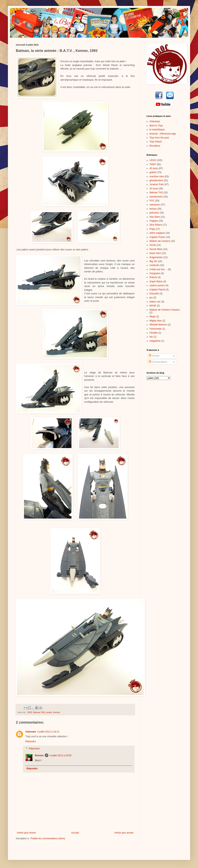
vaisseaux (155, 205)
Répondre (31, 741)
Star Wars (155, 217)
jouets (49, 712)
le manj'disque (157, 130)
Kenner (57, 712)
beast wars (155, 253)
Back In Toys (156, 126)
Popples (154, 221)
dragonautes (156, 257)
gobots (153, 172)
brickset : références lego (163, 134)
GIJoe (153, 245)
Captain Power (157, 237)
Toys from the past (159, 138)
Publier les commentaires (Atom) (48, 838)
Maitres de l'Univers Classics (165, 310)
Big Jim (153, 261)
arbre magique (157, 233)
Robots (153, 277)
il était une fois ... (158, 269)
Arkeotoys (155, 121)
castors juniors (157, 285)
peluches (154, 213)
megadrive (155, 341)
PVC (152, 201)
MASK (153, 306)
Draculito (154, 294)
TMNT (153, 164)
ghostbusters (156, 180)
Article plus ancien (124, 833)
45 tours (154, 168)
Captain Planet (157, 290)
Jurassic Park (157, 184)
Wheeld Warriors (158, 325)
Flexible (154, 333)
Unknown (31, 732)
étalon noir (155, 302)
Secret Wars (156, 249)
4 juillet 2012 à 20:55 (60, 755)
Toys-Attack (156, 142)
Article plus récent (26, 833)
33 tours (154, 189)
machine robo (157, 176)
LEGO (153, 160)
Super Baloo (156, 281)
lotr (151, 337)
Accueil (75, 833)
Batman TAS (39, 712)
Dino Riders (156, 225)
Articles (154, 356)
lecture (153, 209)
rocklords (154, 265)
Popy (152, 229)
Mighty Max (156, 321)
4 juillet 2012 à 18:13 (48, 732)
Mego (152, 317)
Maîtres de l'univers (160, 241)
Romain (39, 755)
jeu (151, 298)
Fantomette (156, 329)
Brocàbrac (155, 146)
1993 (30, 712)
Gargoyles (155, 273)
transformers (156, 197)
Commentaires (158, 362)
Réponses (34, 749)
